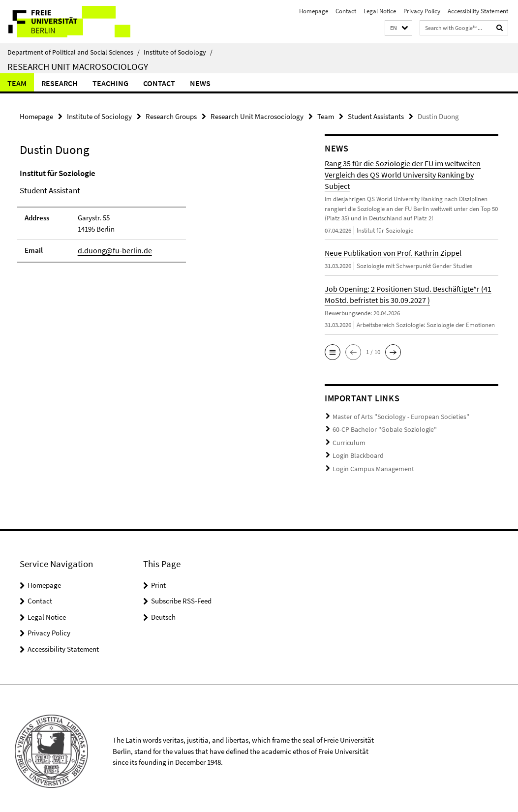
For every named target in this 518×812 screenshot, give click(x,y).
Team (17, 83)
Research (60, 83)
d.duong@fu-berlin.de (111, 250)
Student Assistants (376, 116)
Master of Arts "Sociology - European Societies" (395, 416)
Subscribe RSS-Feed (181, 595)
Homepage (314, 11)
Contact (346, 11)
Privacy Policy (422, 11)
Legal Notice (380, 11)
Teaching (110, 83)
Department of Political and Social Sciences (74, 52)
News (200, 83)
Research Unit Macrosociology (78, 66)
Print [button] (158, 579)
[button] (398, 28)
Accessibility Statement (478, 11)
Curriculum (348, 440)
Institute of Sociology (178, 52)
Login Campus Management (370, 464)
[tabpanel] (156, 219)
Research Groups (171, 116)
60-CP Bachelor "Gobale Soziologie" (380, 428)
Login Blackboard (356, 452)
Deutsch (163, 611)
